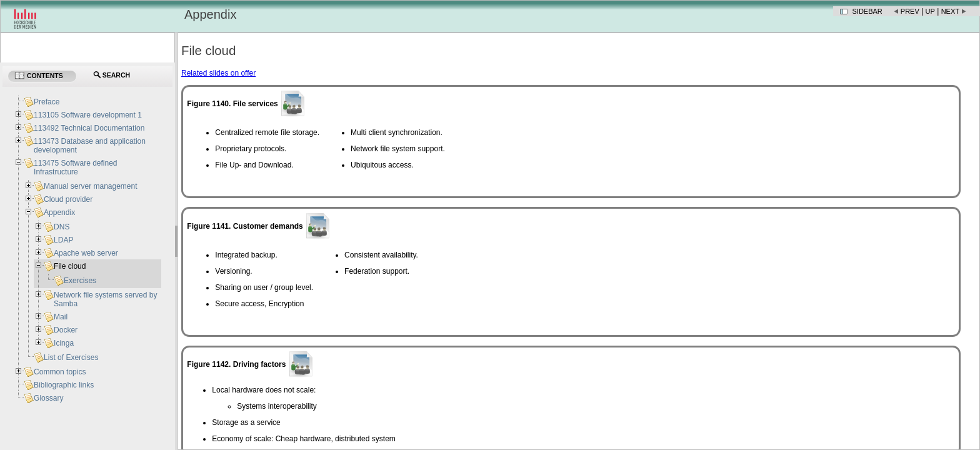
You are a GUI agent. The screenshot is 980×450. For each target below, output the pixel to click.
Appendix (59, 212)
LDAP (63, 240)
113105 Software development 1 (88, 115)
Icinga (64, 343)
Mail (61, 317)
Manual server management (90, 186)
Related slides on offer (218, 73)
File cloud (70, 266)
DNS (62, 227)
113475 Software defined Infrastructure (75, 167)
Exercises (80, 281)
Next (950, 11)
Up (930, 11)
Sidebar (867, 11)
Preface (47, 102)
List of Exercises (71, 357)
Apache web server (86, 253)
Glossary (48, 398)
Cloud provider (68, 199)
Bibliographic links (64, 385)
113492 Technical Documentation (89, 128)
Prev (910, 11)
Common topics (60, 372)
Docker (66, 330)
